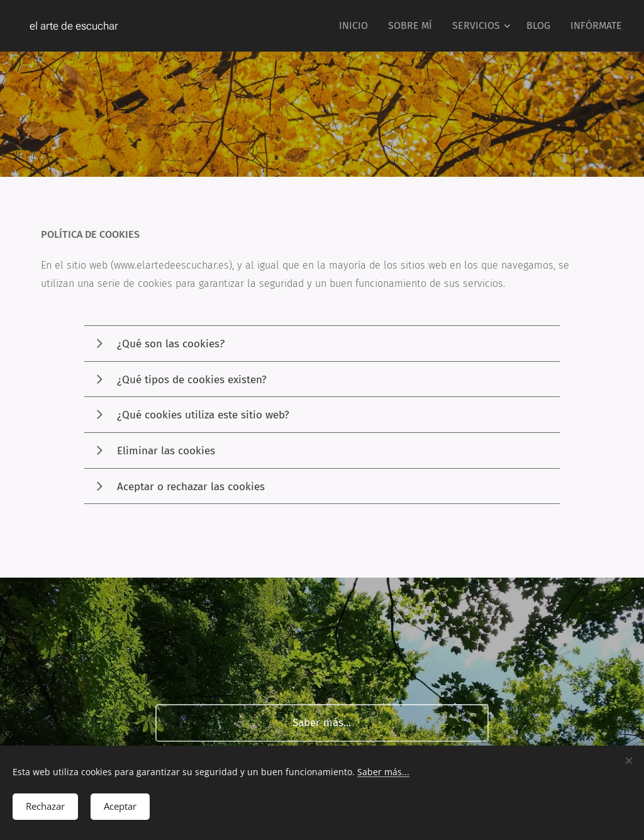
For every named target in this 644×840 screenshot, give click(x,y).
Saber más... (383, 770)
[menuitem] (357, 26)
